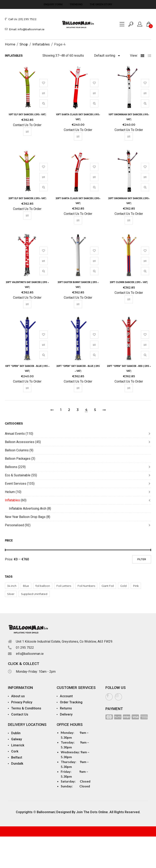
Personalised (14, 525)
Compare (43, 93)
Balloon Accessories (20, 442)
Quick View (43, 103)
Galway (17, 739)
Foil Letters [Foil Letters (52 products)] (64, 586)
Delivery (66, 714)
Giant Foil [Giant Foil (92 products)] (108, 586)
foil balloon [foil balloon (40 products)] (43, 586)
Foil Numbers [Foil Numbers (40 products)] (86, 586)
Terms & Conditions (26, 708)
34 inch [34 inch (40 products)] (12, 586)
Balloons (11, 467)
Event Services (16, 484)
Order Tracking (71, 702)
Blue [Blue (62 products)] (26, 586)
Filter (142, 559)
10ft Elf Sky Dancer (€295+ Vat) (27, 115)
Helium (10, 492)
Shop (24, 44)
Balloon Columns (17, 450)
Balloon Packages (18, 459)
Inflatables (41, 44)
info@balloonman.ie (30, 654)
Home (10, 44)
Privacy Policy (22, 702)
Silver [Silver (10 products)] (11, 594)
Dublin (16, 733)
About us (18, 696)
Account (66, 696)
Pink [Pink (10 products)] (136, 586)
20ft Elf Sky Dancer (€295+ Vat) (27, 198)
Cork (15, 751)
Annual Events (15, 434)
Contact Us (20, 714)
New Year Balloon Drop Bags (25, 517)
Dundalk (17, 764)
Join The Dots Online (92, 812)
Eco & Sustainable (18, 475)
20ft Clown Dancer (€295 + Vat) (129, 282)
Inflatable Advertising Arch (28, 509)
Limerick (18, 745)
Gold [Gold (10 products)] (123, 586)
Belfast (17, 757)
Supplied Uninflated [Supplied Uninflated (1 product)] (34, 594)
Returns (66, 708)
